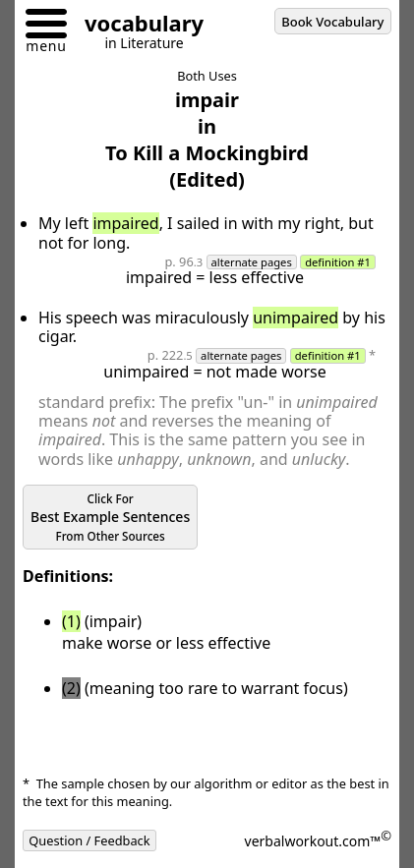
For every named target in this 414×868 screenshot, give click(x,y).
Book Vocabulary (332, 22)
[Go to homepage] (137, 26)
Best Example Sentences (110, 518)
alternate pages (252, 262)
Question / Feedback (89, 840)
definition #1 (338, 262)
